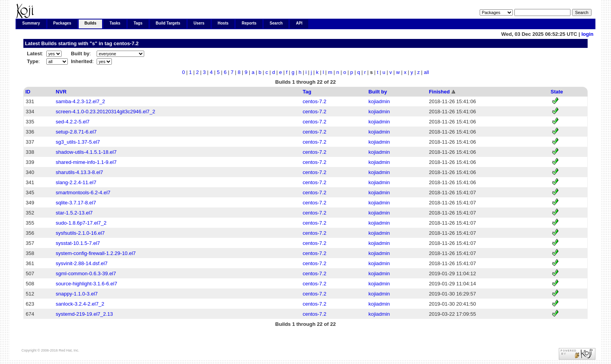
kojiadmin (379, 101)
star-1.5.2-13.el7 (74, 213)
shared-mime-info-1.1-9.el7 (86, 162)
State (557, 92)
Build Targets (168, 23)
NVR (61, 92)
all (426, 72)
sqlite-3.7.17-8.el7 (76, 203)
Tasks (115, 23)
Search (276, 23)
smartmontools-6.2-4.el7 (83, 193)
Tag (307, 92)
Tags (138, 23)
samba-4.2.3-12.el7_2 (80, 101)
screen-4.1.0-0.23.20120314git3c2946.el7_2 (105, 112)
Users (199, 23)
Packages (62, 23)
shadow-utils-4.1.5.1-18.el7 (86, 152)
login (587, 34)
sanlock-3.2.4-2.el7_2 (80, 304)
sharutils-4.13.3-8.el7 (79, 172)
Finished (439, 92)
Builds (91, 23)
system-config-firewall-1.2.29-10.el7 (96, 253)
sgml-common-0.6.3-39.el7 (86, 273)
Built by (378, 92)
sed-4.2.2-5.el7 (73, 122)
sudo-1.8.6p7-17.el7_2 (81, 223)
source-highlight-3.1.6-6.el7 (87, 284)
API (299, 23)
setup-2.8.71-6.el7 (76, 132)
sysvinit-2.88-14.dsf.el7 (82, 263)
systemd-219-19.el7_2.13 (84, 314)
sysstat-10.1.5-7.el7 (78, 243)
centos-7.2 (126, 43)
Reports (249, 23)
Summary (31, 23)
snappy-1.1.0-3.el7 (77, 294)
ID (28, 92)
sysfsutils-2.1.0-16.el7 (80, 233)
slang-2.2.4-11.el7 (76, 182)
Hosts (223, 23)
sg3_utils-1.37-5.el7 (78, 142)
